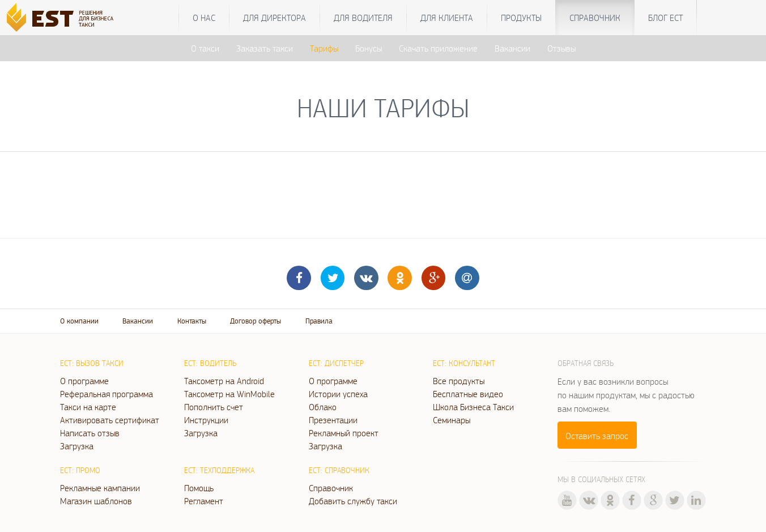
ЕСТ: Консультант (464, 363)
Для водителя (363, 18)
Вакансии (512, 48)
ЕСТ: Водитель (210, 363)
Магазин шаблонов (96, 501)
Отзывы (561, 48)
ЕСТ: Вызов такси (92, 363)
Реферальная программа (107, 394)
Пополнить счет (214, 407)
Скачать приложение (438, 48)
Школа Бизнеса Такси (473, 407)
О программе (84, 381)
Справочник (595, 18)
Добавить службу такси (353, 501)
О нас (204, 18)
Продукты (521, 18)
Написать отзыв (90, 433)
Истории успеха (338, 394)
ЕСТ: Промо (80, 470)
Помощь (199, 488)
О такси (205, 48)
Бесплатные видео (468, 394)
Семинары (452, 420)
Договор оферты (256, 321)
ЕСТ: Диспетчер (336, 363)
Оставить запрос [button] (597, 436)
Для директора (275, 18)
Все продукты (459, 381)
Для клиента (447, 18)
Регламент (204, 501)
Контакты (192, 321)
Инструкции (206, 420)
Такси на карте (88, 407)
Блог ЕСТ (665, 18)
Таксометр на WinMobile (229, 394)
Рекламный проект (344, 433)
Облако (323, 407)
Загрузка (77, 446)
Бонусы (369, 48)
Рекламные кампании (100, 488)
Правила (319, 321)
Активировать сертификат (110, 420)
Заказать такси (265, 48)
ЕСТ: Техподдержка (219, 470)
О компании (79, 321)
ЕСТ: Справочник (339, 470)
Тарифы (324, 48)
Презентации (333, 420)
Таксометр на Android (224, 381)
